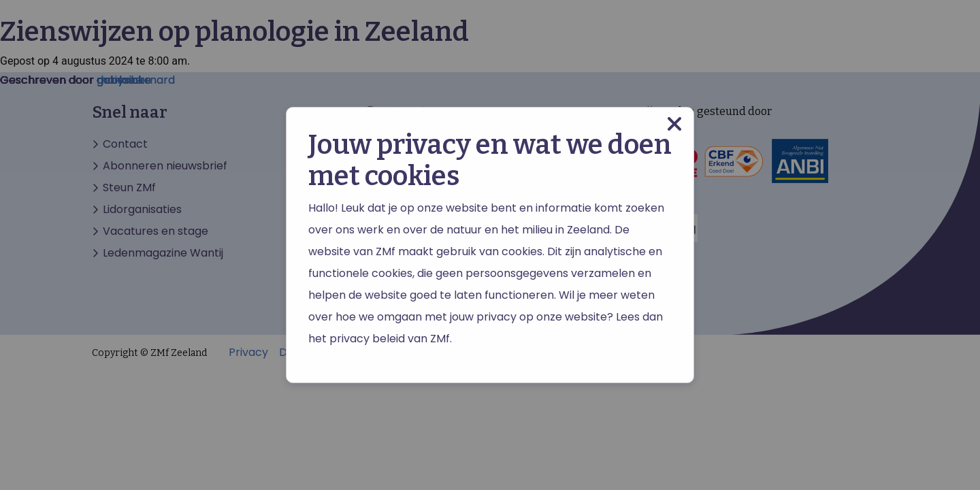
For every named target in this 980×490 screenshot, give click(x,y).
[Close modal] (674, 124)
